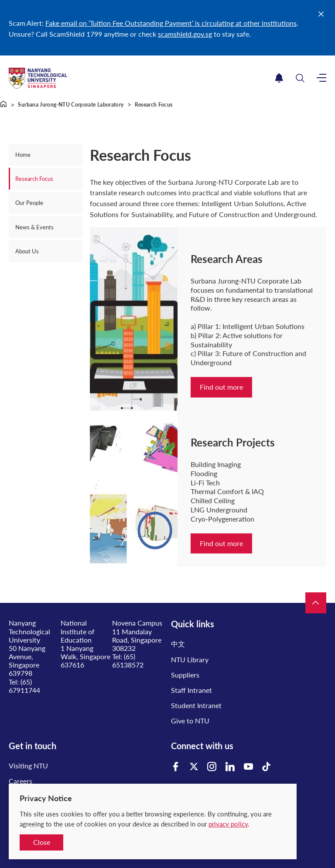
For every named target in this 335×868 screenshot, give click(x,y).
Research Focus (34, 179)
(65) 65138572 (128, 661)
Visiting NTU (28, 766)
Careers (21, 781)
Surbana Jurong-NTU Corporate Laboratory (71, 105)
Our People (29, 203)
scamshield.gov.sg (185, 34)
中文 (178, 644)
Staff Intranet (191, 690)
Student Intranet (196, 705)
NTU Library (190, 659)
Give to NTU (190, 721)
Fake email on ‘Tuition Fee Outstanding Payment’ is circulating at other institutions (171, 23)
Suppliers (185, 675)
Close (42, 842)
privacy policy (228, 824)
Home (23, 155)
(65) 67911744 (24, 686)
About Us (27, 251)
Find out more (221, 387)
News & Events (34, 227)
